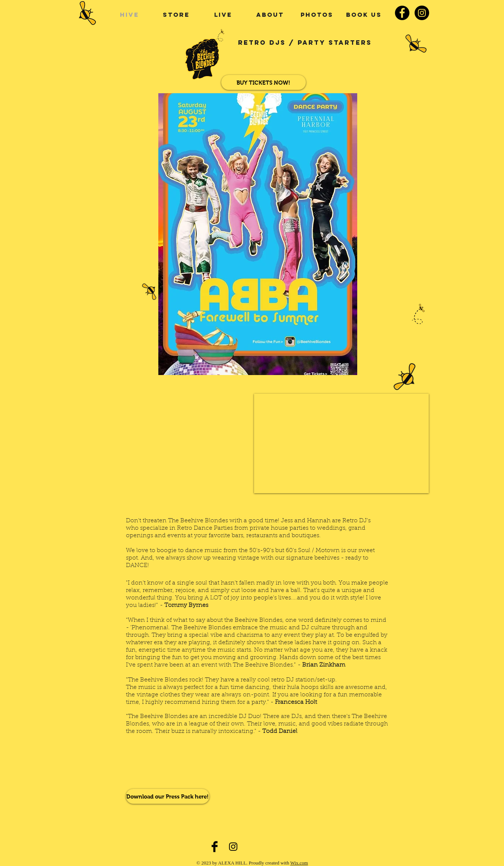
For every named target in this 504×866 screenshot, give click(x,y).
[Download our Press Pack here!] (168, 796)
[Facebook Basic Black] (215, 847)
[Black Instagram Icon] (233, 847)
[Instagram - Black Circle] (422, 13)
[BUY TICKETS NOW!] (264, 82)
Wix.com (299, 863)
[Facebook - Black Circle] (402, 13)
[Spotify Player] (172, 765)
